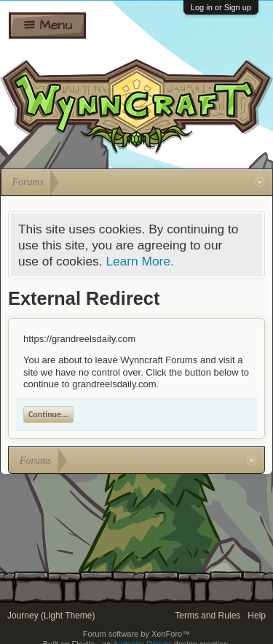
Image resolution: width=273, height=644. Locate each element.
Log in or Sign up (221, 7)
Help (257, 616)
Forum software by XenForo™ (136, 634)
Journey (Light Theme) (51, 616)
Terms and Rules (207, 616)
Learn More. (139, 261)
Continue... (48, 414)
